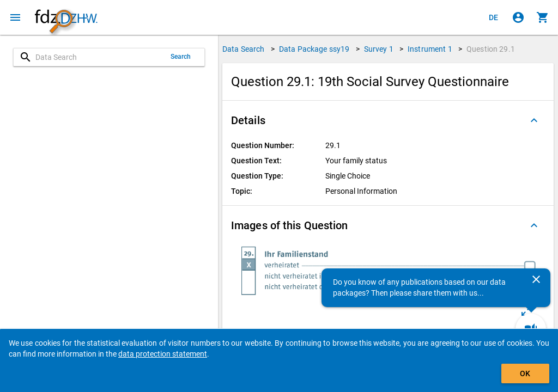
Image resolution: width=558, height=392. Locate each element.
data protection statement (163, 354)
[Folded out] (534, 120)
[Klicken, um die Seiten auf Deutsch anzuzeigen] (494, 17)
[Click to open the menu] (15, 17)
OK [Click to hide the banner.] (525, 373)
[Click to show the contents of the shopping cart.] (543, 17)
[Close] (536, 279)
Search (181, 57)
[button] (388, 120)
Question (491, 49)
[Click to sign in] (518, 17)
